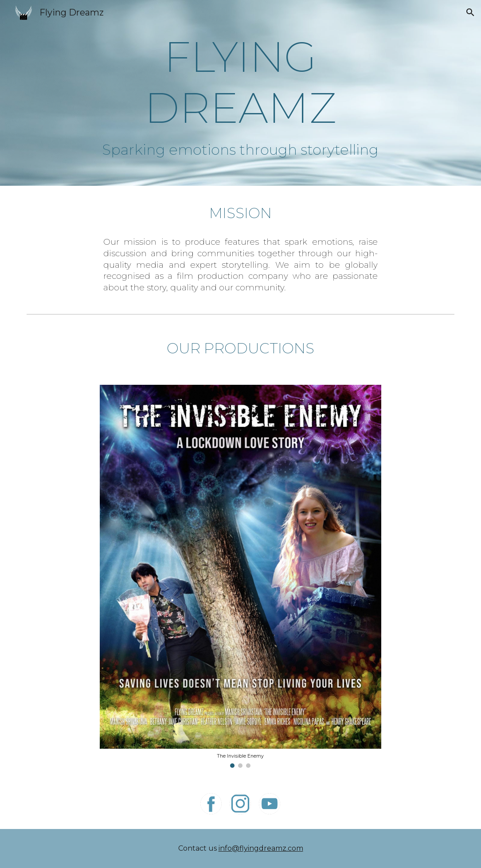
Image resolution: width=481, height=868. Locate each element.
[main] (240, 82)
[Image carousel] (240, 576)
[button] (470, 12)
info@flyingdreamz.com (261, 848)
